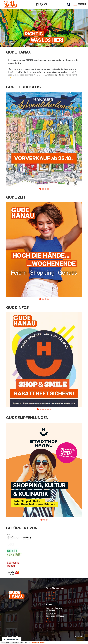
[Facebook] (37, 4)
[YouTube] (46, 4)
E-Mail (48, 619)
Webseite (49, 621)
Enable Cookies (39, 642)
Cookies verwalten (12, 640)
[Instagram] (41, 4)
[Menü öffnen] (80, 4)
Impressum (50, 595)
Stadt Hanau (50, 592)
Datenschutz (50, 599)
